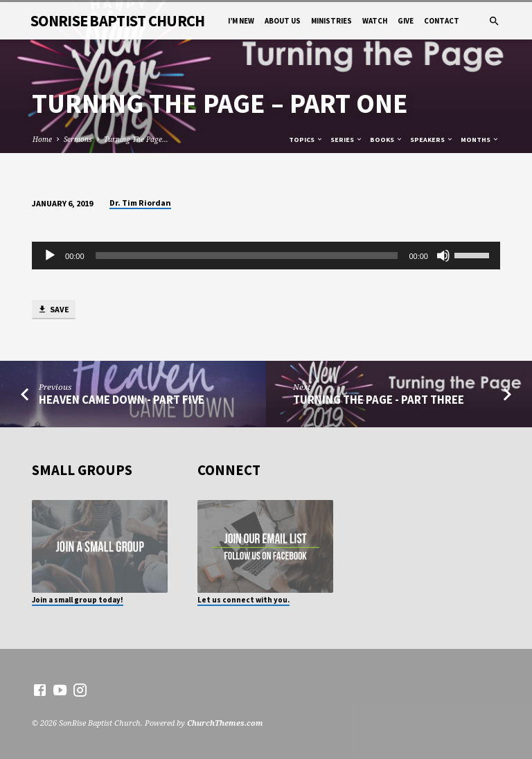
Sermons (78, 139)
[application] (266, 256)
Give (406, 21)
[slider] (247, 256)
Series (347, 140)
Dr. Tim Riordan (140, 203)
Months (480, 140)
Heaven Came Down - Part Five (122, 400)
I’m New (241, 21)
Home (42, 139)
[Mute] (443, 256)
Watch (375, 21)
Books (387, 140)
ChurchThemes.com (225, 723)
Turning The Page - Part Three (379, 400)
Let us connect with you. (243, 600)
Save (53, 310)
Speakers (432, 140)
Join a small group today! (78, 600)
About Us (283, 21)
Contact (442, 21)
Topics (306, 140)
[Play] (50, 256)
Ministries (331, 21)
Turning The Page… (136, 139)
